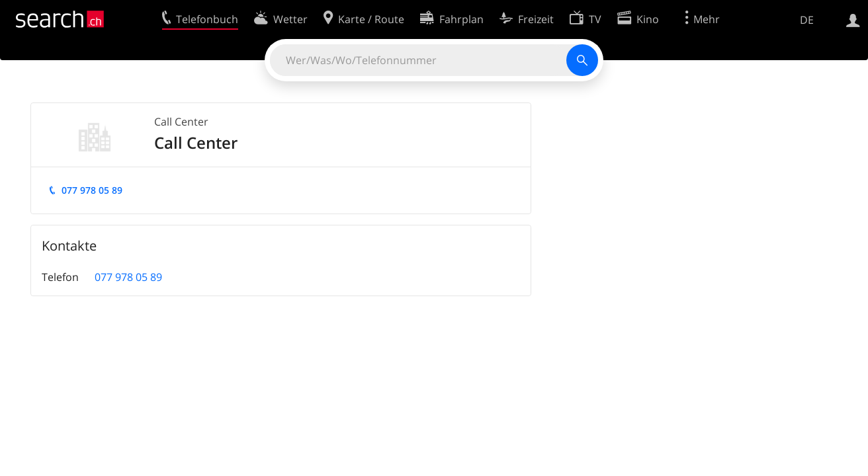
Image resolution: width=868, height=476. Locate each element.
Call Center (181, 122)
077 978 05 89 (92, 190)
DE (807, 20)
